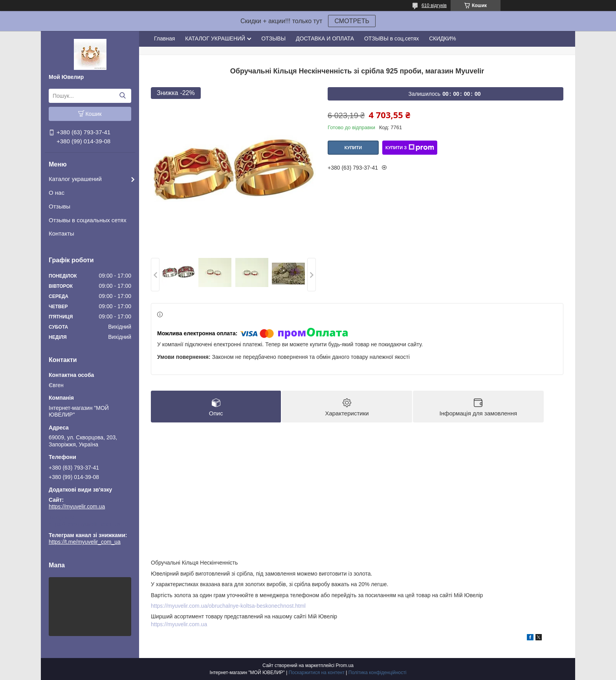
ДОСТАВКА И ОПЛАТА (325, 38)
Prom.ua (345, 665)
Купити (353, 148)
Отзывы (60, 206)
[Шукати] (122, 96)
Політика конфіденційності (378, 673)
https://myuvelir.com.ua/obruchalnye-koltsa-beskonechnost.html (228, 606)
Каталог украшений (75, 179)
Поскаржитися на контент (317, 673)
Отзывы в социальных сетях (88, 220)
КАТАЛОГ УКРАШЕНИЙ (215, 38)
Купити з (410, 148)
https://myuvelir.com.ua (77, 506)
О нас (57, 193)
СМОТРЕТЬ (352, 21)
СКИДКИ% (442, 38)
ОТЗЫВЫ (273, 38)
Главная (164, 38)
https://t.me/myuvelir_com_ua (85, 524)
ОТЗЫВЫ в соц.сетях (391, 38)
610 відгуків (434, 5)
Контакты (61, 233)
